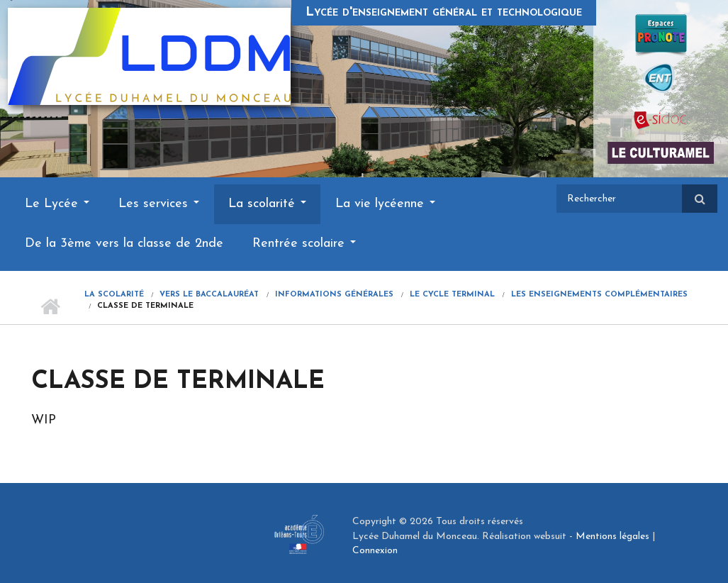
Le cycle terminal (452, 295)
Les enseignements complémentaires (599, 295)
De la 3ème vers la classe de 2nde (124, 244)
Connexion (375, 551)
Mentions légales (612, 537)
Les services (159, 204)
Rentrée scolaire (304, 244)
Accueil (51, 306)
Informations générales (334, 295)
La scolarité (267, 204)
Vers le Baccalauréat (209, 295)
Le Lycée (57, 204)
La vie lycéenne (385, 204)
